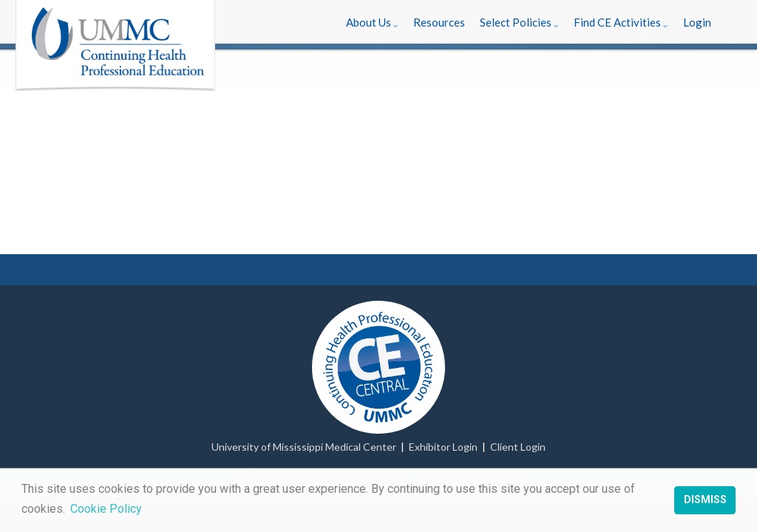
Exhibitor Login (443, 447)
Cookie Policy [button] (106, 509)
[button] (372, 22)
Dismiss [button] (705, 500)
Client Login (518, 447)
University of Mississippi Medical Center (304, 447)
